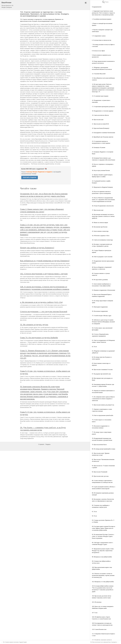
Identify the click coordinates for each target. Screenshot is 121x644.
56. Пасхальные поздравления (100, 311)
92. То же (94, 516)
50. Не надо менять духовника (100, 280)
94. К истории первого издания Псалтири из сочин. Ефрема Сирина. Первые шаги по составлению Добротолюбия (104, 528)
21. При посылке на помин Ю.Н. (100, 124)
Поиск (105, 2)
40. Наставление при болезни (100, 227)
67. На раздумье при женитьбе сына (101, 374)
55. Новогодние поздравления (100, 307)
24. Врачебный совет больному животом (103, 137)
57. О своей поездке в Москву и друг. (102, 316)
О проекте (41, 444)
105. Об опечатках (97, 602)
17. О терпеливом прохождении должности (103, 107)
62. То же (94, 347)
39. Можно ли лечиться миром (100, 223)
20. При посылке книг (98, 120)
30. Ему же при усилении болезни (101, 170)
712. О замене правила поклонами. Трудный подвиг (15, 642)
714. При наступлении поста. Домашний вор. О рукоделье (104, 642)
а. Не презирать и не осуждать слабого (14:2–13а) (41, 302)
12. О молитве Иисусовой (99, 74)
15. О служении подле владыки (100, 96)
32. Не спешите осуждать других (34, 325)
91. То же (94, 512)
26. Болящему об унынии (99, 147)
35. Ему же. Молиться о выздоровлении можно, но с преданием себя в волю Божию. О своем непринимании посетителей (104, 200)
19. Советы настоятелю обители (100, 115)
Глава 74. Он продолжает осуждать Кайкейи (39, 338)
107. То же (95, 613)
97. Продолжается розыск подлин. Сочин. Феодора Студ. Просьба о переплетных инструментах (103, 551)
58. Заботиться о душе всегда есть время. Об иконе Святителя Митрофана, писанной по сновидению (103, 322)
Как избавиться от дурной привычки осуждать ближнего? (45, 261)
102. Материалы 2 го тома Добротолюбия (103, 582)
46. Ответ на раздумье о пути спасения (102, 257)
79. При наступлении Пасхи (99, 445)
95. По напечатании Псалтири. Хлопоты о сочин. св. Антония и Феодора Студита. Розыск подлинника (103, 536)
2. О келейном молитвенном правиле (102, 19)
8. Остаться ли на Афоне (98, 51)
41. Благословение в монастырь (100, 231)
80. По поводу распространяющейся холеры (104, 449)
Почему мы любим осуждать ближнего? (37, 248)
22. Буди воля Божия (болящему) (101, 128)
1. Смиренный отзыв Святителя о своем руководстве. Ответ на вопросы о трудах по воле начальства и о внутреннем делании (103, 13)
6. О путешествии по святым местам (102, 40)
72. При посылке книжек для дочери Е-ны (103, 405)
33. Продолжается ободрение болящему (102, 187)
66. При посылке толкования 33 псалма (102, 370)
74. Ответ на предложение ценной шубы (103, 415)
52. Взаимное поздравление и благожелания (103, 290)
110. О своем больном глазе (99, 629)
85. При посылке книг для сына (100, 476)
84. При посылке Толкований (100, 472)
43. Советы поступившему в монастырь (102, 240)
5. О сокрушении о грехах (99, 36)
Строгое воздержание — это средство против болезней (44, 311)
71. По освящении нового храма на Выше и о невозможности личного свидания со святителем (103, 399)
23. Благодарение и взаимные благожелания (103, 133)
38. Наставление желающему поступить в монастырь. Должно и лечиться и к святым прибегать (103, 216)
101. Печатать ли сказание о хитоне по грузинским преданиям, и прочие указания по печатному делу (103, 575)
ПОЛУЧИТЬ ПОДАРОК (30, 177)
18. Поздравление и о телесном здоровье (103, 111)
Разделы (48, 444)
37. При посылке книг (98, 210)
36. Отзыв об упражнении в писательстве (103, 206)
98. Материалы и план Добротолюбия (102, 557)
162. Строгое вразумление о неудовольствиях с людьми (44, 274)
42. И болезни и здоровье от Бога (101, 236)
